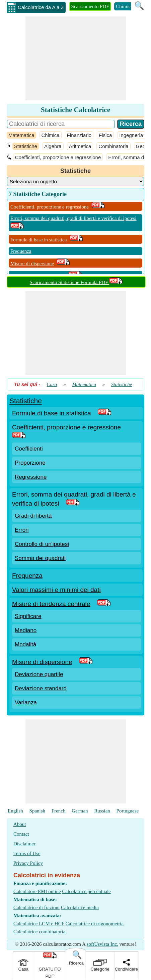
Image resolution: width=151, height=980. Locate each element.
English (15, 811)
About (20, 824)
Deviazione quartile (39, 674)
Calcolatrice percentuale (86, 891)
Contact (21, 834)
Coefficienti (29, 449)
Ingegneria (131, 135)
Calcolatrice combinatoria (39, 932)
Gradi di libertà (33, 516)
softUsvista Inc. (102, 944)
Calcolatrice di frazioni (36, 907)
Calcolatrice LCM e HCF (39, 924)
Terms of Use (27, 853)
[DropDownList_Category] (75, 181)
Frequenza (21, 251)
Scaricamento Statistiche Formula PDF (76, 282)
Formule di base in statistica (39, 240)
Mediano (26, 630)
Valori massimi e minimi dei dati (56, 590)
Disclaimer (24, 844)
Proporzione (30, 463)
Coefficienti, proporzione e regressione (58, 157)
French (59, 811)
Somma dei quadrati (40, 558)
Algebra (53, 146)
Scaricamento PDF (90, 6)
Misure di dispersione (32, 264)
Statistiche (26, 146)
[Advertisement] (76, 58)
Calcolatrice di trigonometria (95, 924)
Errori (22, 530)
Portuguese (128, 811)
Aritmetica (80, 146)
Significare (28, 616)
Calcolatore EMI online (37, 891)
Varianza (26, 703)
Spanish (37, 811)
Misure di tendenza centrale (51, 604)
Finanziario (79, 135)
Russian (102, 811)
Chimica (124, 6)
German (80, 811)
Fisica (105, 135)
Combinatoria (113, 146)
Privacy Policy (28, 863)
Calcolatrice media (80, 907)
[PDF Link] (104, 413)
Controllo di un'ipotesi (42, 544)
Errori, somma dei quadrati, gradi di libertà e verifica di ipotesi (73, 218)
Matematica (21, 135)
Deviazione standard (41, 688)
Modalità (25, 644)
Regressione (31, 477)
